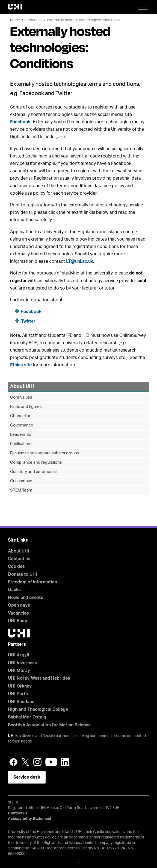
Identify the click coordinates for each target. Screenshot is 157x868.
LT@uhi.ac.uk (80, 261)
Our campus (21, 481)
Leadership (21, 435)
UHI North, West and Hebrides (39, 678)
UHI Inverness (23, 663)
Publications (21, 444)
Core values (21, 397)
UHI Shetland (21, 702)
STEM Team (21, 490)
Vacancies (18, 613)
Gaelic (14, 590)
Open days (19, 605)
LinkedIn (66, 762)
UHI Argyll (18, 655)
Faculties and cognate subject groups (45, 453)
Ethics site (21, 365)
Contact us (19, 559)
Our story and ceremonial (33, 472)
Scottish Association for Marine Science (49, 725)
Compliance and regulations (36, 462)
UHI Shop (18, 621)
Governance (22, 425)
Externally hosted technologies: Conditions (83, 20)
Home (15, 20)
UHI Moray (19, 671)
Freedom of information (32, 582)
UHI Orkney (20, 686)
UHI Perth (18, 694)
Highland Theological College (38, 709)
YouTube (51, 762)
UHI (11, 736)
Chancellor (20, 416)
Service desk (27, 777)
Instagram (37, 762)
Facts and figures (26, 407)
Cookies (16, 566)
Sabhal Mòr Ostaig (27, 717)
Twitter (28, 321)
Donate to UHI (23, 574)
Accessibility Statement (30, 819)
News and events (26, 598)
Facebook (20, 122)
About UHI (33, 20)
